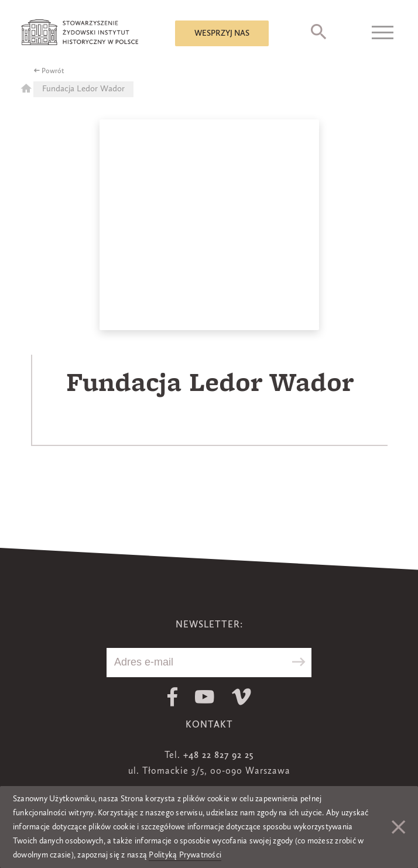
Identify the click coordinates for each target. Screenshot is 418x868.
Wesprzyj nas (222, 33)
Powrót (53, 71)
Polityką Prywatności (185, 855)
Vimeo (241, 697)
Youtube (205, 697)
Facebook (172, 697)
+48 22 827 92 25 (218, 756)
